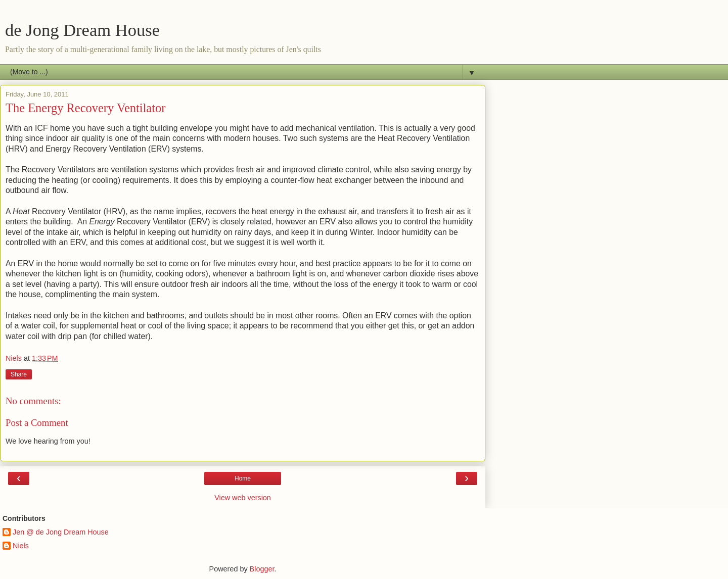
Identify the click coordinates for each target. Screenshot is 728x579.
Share (19, 374)
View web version (243, 498)
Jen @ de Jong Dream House (61, 532)
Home (243, 478)
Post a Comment (37, 423)
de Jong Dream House (82, 30)
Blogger (262, 569)
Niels (21, 546)
